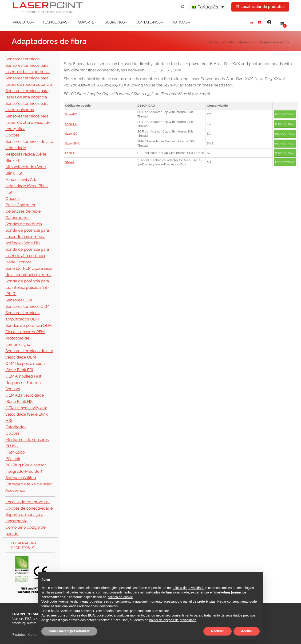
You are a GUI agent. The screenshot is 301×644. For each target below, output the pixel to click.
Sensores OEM (19, 300)
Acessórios (15, 490)
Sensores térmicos (22, 59)
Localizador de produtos (28, 502)
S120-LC (71, 124)
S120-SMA (72, 143)
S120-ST (71, 153)
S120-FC (71, 114)
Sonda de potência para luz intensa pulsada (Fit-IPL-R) (27, 287)
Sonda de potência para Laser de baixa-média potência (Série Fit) (27, 237)
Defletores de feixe (23, 211)
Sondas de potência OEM (29, 325)
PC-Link (13, 459)
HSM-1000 (15, 452)
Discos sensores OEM (25, 332)
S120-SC (71, 134)
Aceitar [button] (247, 631)
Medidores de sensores (27, 440)
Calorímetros (17, 218)
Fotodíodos (16, 427)
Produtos (19, 635)
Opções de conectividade (29, 508)
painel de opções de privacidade (173, 620)
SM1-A (70, 162)
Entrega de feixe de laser (29, 484)
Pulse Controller (20, 205)
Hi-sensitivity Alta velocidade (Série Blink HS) (27, 186)
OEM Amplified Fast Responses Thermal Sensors (24, 382)
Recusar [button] (217, 631)
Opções (12, 135)
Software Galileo (21, 478)
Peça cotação (285, 115)
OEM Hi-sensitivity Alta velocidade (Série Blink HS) (27, 414)
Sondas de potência (24, 224)
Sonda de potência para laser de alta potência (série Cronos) (27, 256)
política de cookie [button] (120, 597)
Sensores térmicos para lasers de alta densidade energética (28, 122)
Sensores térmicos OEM (27, 306)
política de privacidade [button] (188, 588)
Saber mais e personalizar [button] (69, 631)
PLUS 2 (12, 446)
